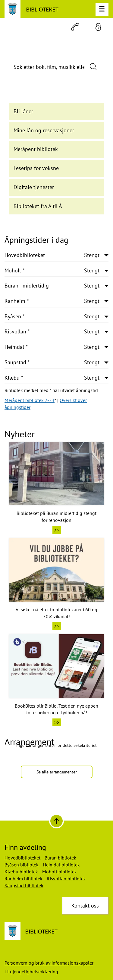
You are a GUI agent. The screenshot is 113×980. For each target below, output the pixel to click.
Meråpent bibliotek (36, 149)
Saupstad (52, 362)
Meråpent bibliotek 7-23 (30, 400)
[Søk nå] (93, 66)
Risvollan (52, 332)
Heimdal (52, 347)
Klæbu (52, 378)
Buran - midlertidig (52, 286)
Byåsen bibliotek (22, 865)
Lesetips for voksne (36, 168)
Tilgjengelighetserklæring (31, 972)
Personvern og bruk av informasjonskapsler (49, 963)
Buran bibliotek (60, 858)
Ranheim (52, 301)
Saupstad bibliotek (24, 885)
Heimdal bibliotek (61, 865)
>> (57, 530)
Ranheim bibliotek (24, 879)
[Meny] (102, 9)
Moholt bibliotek (60, 872)
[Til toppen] (56, 821)
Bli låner (23, 111)
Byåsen (52, 316)
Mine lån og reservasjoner (44, 130)
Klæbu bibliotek (21, 872)
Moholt (52, 271)
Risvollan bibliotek (66, 879)
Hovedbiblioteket (52, 255)
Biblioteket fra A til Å (38, 206)
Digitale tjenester (34, 187)
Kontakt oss (85, 906)
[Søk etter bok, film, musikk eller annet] (56, 67)
